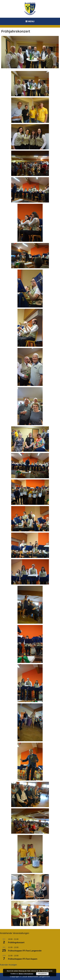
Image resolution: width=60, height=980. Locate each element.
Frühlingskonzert (16, 942)
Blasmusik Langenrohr (39, 976)
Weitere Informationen (26, 974)
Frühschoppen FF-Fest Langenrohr (25, 951)
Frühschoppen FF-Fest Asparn (23, 959)
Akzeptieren (42, 974)
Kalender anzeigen (8, 965)
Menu (31, 21)
